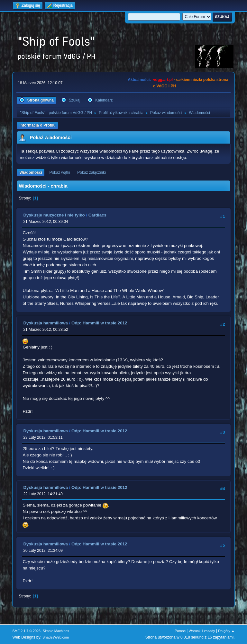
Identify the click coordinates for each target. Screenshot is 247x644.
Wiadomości (31, 172)
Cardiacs (97, 215)
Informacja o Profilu (37, 125)
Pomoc (180, 631)
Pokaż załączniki (91, 172)
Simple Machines (56, 631)
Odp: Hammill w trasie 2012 (99, 323)
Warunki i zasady (202, 631)
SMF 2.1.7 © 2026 (26, 631)
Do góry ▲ (226, 631)
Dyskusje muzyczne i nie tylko (54, 215)
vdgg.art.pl (163, 80)
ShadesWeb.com (56, 637)
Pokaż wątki (60, 172)
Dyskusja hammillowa (46, 323)
